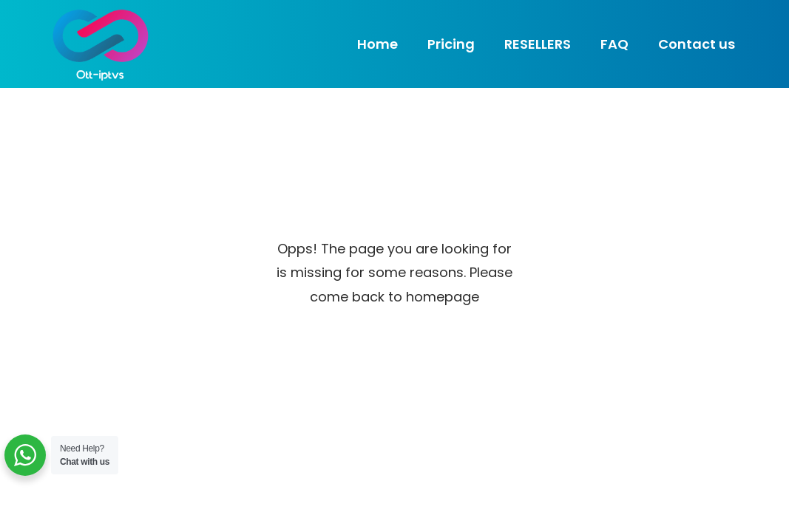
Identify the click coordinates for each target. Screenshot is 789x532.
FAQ (614, 44)
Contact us (697, 44)
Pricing (451, 44)
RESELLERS (538, 44)
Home (377, 44)
